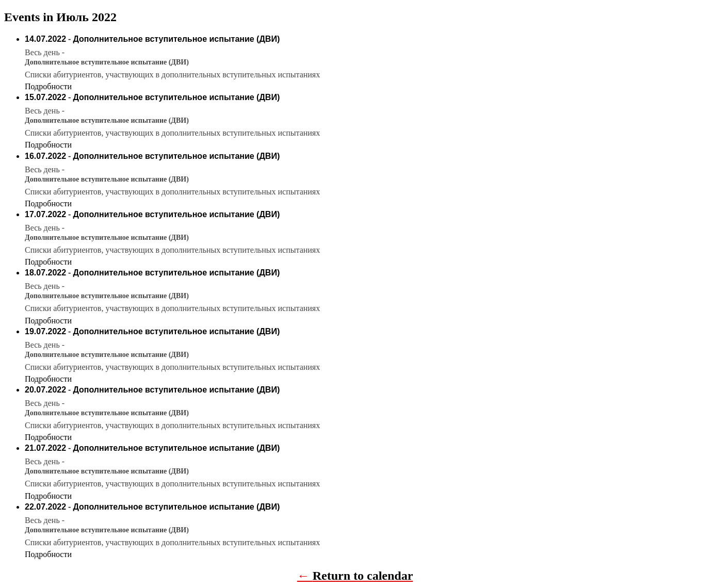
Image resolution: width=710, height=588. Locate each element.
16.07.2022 (45, 156)
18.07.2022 (45, 273)
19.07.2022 (45, 331)
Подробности (48, 86)
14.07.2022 (45, 39)
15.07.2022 (45, 97)
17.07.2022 (45, 214)
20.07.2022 (45, 390)
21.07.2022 (45, 448)
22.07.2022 (45, 507)
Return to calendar (363, 576)
